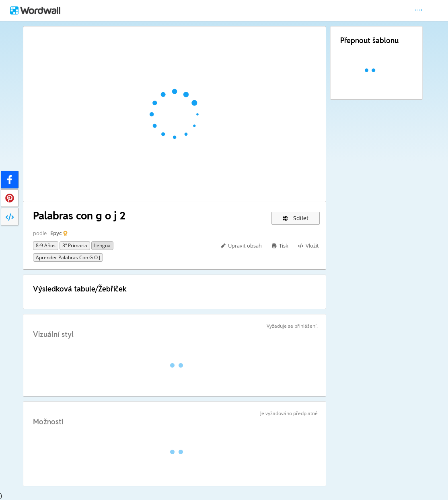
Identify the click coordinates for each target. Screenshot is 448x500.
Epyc (56, 233)
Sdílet (296, 218)
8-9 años (46, 245)
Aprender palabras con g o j (68, 257)
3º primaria (75, 245)
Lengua (102, 245)
